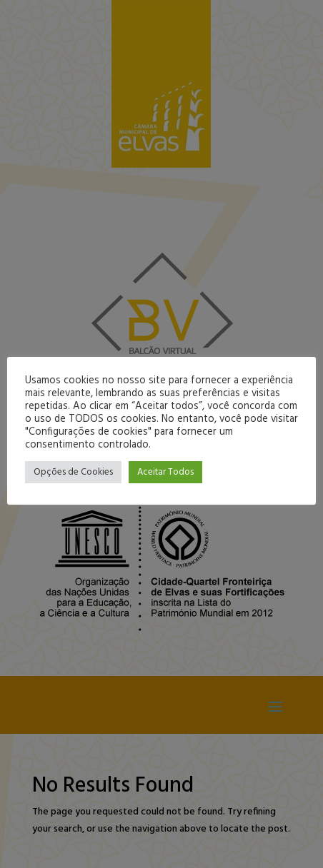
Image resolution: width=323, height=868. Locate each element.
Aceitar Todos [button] (165, 472)
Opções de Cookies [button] (73, 472)
